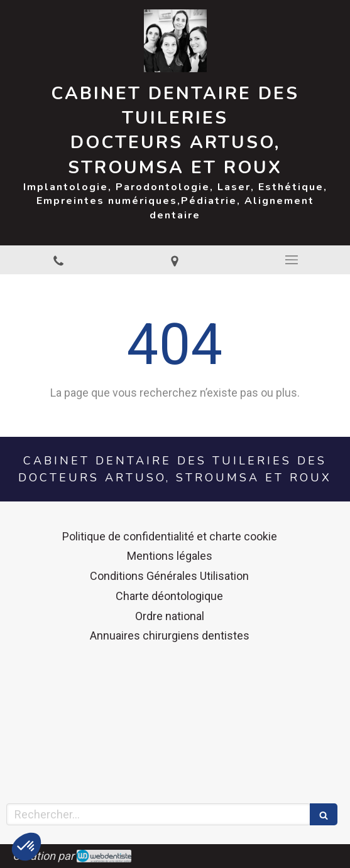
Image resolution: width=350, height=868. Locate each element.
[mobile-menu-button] (292, 260)
